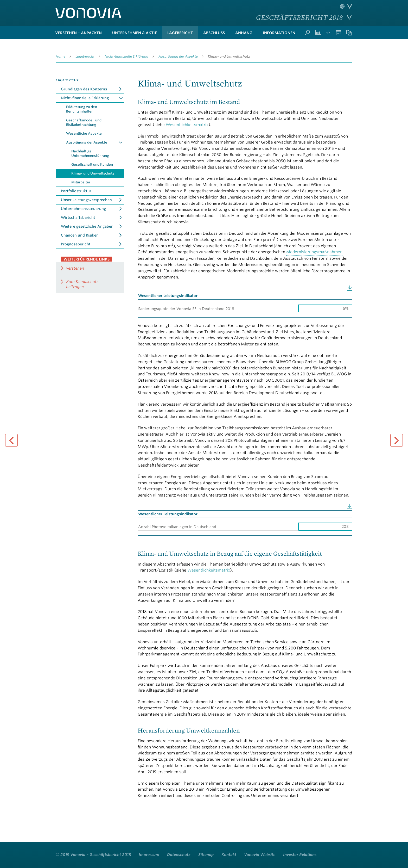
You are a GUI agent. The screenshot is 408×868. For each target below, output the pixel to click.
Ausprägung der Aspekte (178, 56)
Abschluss (214, 33)
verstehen (75, 268)
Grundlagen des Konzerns (84, 89)
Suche (307, 33)
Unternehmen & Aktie (135, 33)
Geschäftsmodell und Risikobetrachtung (84, 122)
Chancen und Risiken (80, 235)
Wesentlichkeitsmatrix (187, 125)
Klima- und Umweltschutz (229, 56)
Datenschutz (179, 855)
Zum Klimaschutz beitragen (82, 284)
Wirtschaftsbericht (78, 218)
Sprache (346, 7)
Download (350, 288)
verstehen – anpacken (78, 33)
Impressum (149, 855)
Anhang (244, 33)
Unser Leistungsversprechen (86, 200)
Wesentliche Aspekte (84, 134)
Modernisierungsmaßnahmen (314, 252)
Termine (339, 33)
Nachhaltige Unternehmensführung (90, 153)
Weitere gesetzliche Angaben (87, 226)
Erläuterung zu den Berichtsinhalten (82, 109)
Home (60, 56)
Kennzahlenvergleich (318, 33)
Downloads (328, 33)
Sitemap (206, 855)
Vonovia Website (260, 855)
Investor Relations (300, 855)
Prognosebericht (76, 244)
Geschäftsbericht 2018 (299, 17)
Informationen (279, 33)
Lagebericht (180, 33)
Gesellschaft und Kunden (92, 165)
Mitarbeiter (81, 182)
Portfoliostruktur (76, 191)
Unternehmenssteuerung (83, 209)
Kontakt (229, 855)
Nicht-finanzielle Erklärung (126, 56)
